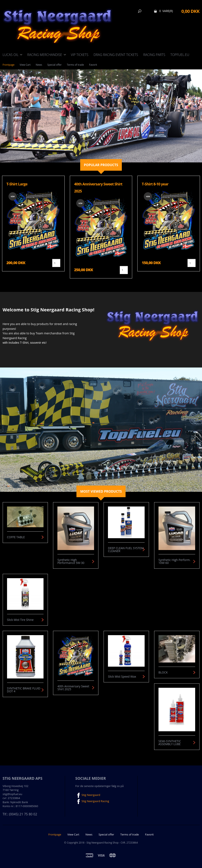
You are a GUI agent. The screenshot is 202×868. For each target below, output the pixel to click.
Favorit (93, 65)
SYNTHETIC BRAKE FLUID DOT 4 (24, 690)
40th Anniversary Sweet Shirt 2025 (73, 688)
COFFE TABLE (16, 537)
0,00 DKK (190, 11)
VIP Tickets (80, 55)
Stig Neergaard (88, 795)
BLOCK (163, 672)
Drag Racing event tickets (116, 55)
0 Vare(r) (166, 11)
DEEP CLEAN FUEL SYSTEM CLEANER (126, 550)
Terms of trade (75, 65)
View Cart (25, 65)
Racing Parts (154, 55)
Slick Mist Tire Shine (20, 620)
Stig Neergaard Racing (92, 802)
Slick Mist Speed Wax (122, 677)
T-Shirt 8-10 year (155, 184)
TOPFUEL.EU (180, 55)
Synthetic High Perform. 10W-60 (175, 561)
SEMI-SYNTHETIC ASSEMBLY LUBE (170, 743)
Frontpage (9, 65)
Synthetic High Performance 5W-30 (71, 561)
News (39, 65)
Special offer (54, 65)
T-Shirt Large (17, 184)
